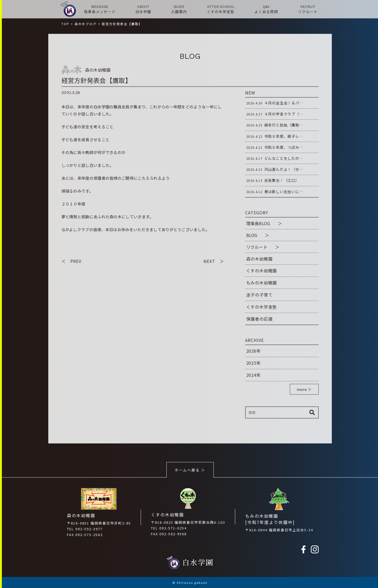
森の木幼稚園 (259, 259)
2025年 (254, 363)
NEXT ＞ (214, 261)
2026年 (254, 351)
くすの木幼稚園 (262, 271)
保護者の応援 (259, 319)
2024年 (254, 375)
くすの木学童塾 (262, 307)
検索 (312, 412)
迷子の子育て (259, 295)
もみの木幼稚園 (262, 283)
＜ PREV (71, 261)
